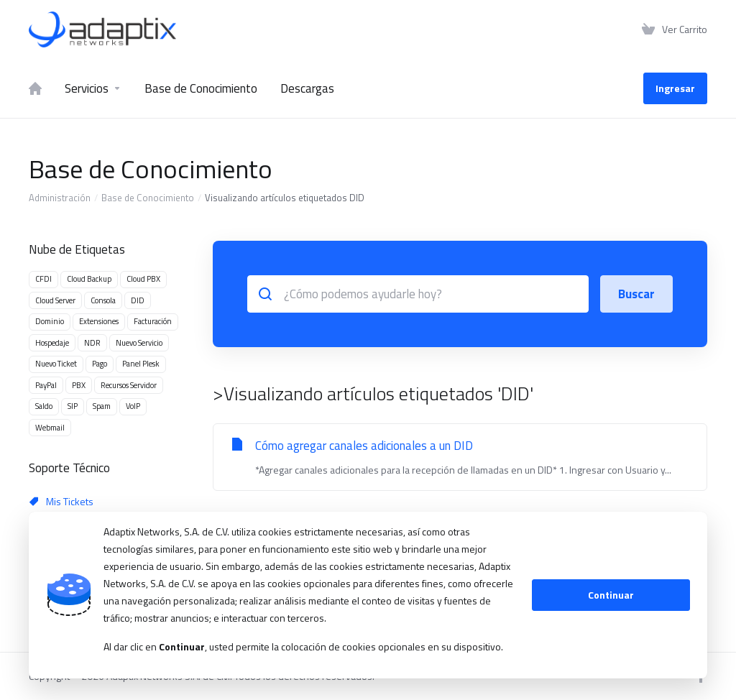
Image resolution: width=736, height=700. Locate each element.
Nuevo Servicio (139, 343)
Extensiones (99, 321)
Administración (60, 198)
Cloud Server (55, 300)
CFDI (43, 279)
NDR (92, 343)
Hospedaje (52, 343)
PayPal (46, 385)
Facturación (153, 321)
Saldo (44, 406)
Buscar (636, 294)
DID (138, 300)
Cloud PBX (143, 279)
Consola (103, 300)
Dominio (50, 321)
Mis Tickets (61, 501)
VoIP (133, 406)
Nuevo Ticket (56, 364)
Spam (102, 406)
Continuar (611, 595)
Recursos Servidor (129, 385)
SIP (73, 406)
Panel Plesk (141, 364)
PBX (79, 385)
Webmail (50, 428)
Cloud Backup (89, 279)
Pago (100, 364)
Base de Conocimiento (148, 198)
